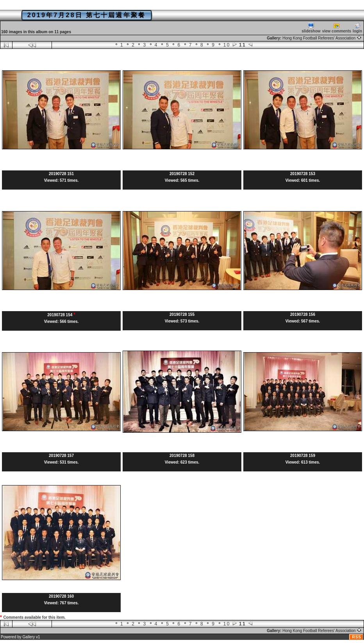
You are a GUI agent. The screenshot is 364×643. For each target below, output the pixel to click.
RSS (357, 637)
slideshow (311, 28)
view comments (337, 28)
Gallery (29, 637)
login (357, 28)
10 (227, 45)
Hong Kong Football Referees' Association (322, 38)
